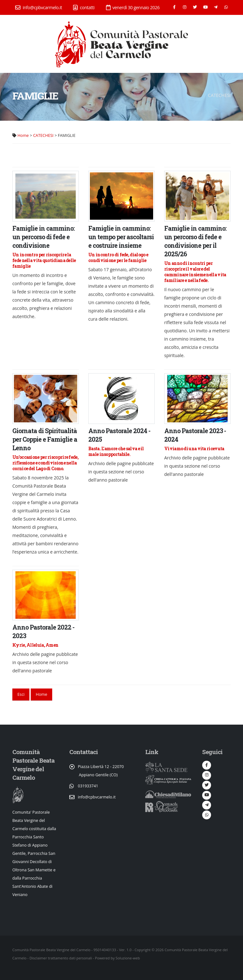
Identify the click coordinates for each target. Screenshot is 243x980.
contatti (84, 7)
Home (23, 135)
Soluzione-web (128, 958)
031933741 (88, 786)
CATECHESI (43, 135)
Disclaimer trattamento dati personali (61, 958)
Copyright (143, 950)
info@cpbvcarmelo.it (39, 7)
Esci (21, 694)
